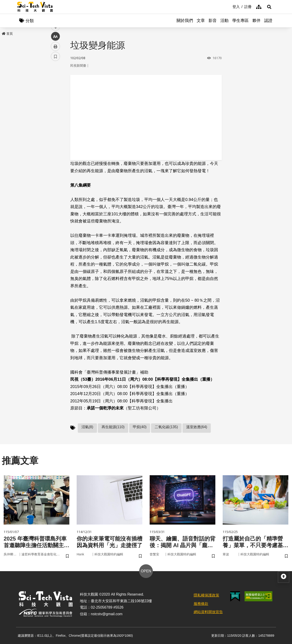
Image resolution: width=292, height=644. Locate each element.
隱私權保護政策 (206, 595)
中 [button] (55, 117)
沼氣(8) (87, 427)
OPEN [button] (146, 571)
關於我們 (185, 21)
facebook (56, 87)
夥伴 (256, 21)
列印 (55, 127)
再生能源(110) (113, 427)
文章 (201, 21)
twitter (56, 97)
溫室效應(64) (197, 427)
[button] (269, 7)
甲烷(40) (140, 427)
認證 (268, 21)
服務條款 (201, 604)
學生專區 (240, 21)
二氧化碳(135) (166, 427)
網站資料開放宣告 (208, 612)
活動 (224, 21)
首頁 (7, 34)
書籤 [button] (55, 137)
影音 (213, 21)
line (54, 107)
